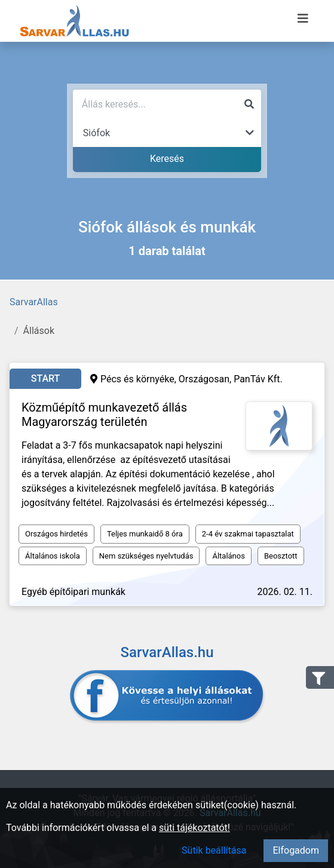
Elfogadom (296, 850)
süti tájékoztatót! (194, 828)
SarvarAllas (34, 302)
